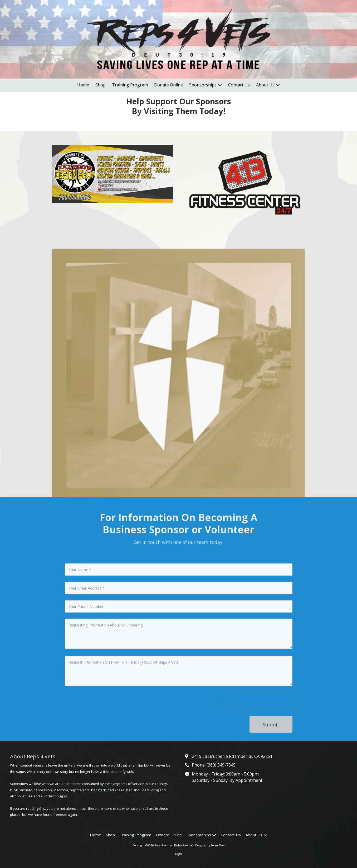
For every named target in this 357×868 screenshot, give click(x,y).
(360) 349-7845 (221, 765)
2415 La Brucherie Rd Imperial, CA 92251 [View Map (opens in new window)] (232, 756)
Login (178, 854)
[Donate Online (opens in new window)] (168, 85)
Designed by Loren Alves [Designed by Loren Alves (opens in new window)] (210, 845)
